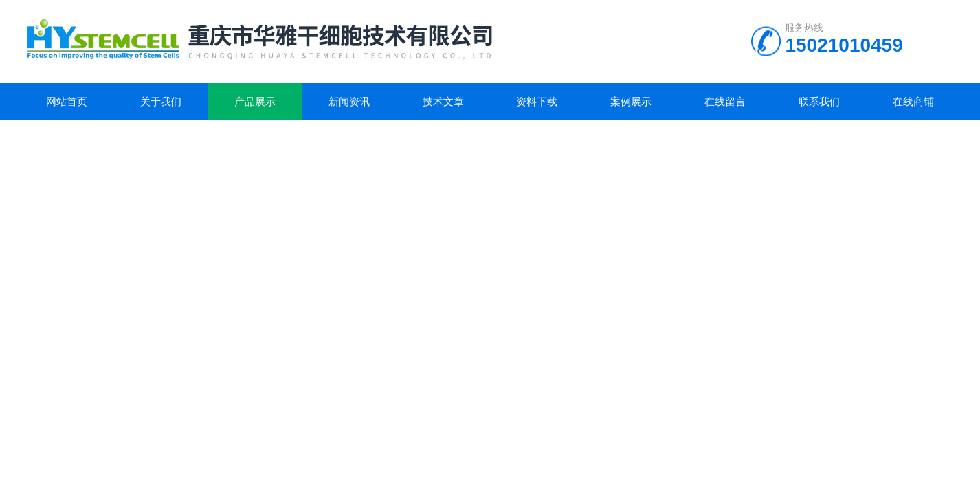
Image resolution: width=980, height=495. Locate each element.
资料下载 (537, 101)
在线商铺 (913, 101)
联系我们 (819, 101)
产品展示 (255, 101)
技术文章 (443, 101)
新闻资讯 (349, 101)
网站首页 (67, 101)
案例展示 (631, 101)
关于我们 (161, 101)
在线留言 (725, 101)
